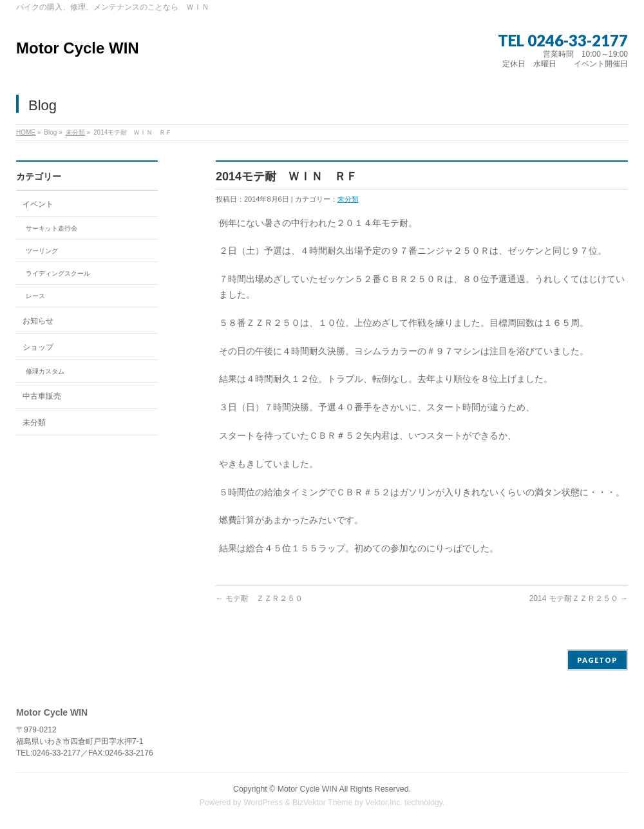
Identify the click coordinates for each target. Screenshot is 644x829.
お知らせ (38, 321)
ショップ (38, 347)
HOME (26, 132)
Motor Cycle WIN (78, 48)
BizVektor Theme (323, 803)
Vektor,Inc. (384, 803)
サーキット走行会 (52, 228)
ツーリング (42, 251)
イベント (38, 204)
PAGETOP (597, 660)
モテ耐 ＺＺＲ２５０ (259, 598)
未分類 (75, 132)
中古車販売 (42, 396)
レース (35, 296)
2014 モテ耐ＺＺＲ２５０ (579, 598)
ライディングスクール (58, 273)
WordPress (263, 803)
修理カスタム (45, 371)
